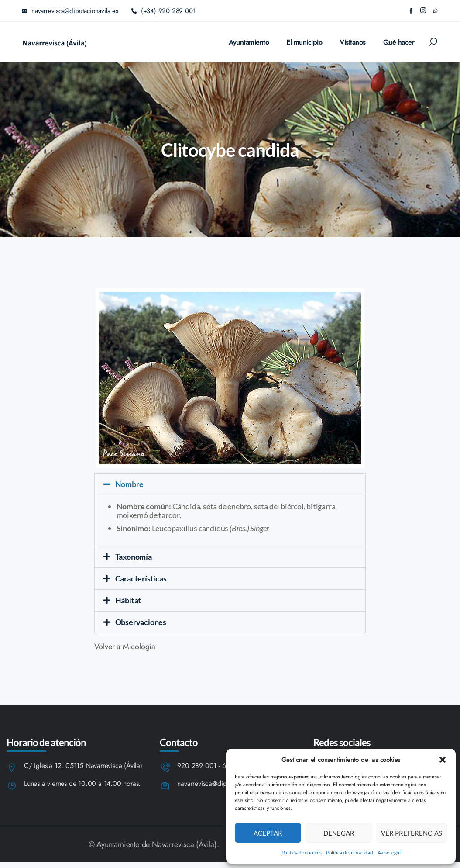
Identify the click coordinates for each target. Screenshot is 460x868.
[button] (443, 760)
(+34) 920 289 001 (164, 11)
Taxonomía (134, 557)
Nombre (129, 484)
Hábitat (128, 600)
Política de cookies (302, 852)
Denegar (339, 833)
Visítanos (353, 42)
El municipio (304, 42)
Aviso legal (389, 852)
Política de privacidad (350, 852)
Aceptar (268, 833)
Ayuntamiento (249, 42)
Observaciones (141, 622)
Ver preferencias (412, 833)
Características (141, 578)
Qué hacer (399, 42)
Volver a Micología (125, 647)
